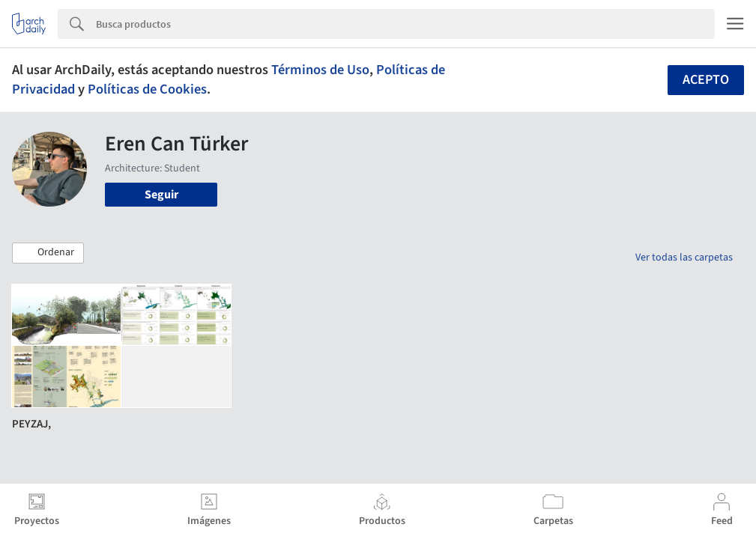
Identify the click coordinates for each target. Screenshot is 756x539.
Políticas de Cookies (147, 89)
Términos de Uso (320, 70)
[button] (48, 253)
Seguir (161, 195)
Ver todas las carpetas (684, 258)
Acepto (706, 80)
